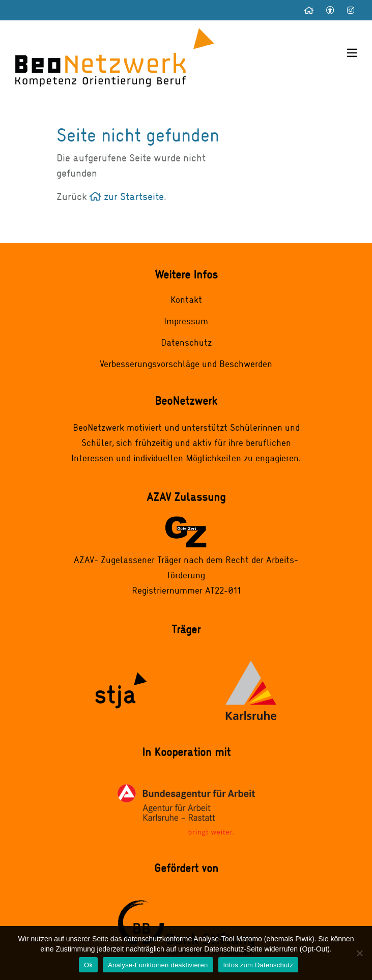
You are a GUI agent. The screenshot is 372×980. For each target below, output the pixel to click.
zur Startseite (127, 196)
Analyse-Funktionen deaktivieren (158, 965)
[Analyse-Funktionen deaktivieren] (359, 953)
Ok (88, 965)
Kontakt (186, 299)
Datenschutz (186, 342)
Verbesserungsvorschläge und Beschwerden (186, 363)
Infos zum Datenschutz (258, 965)
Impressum (186, 321)
